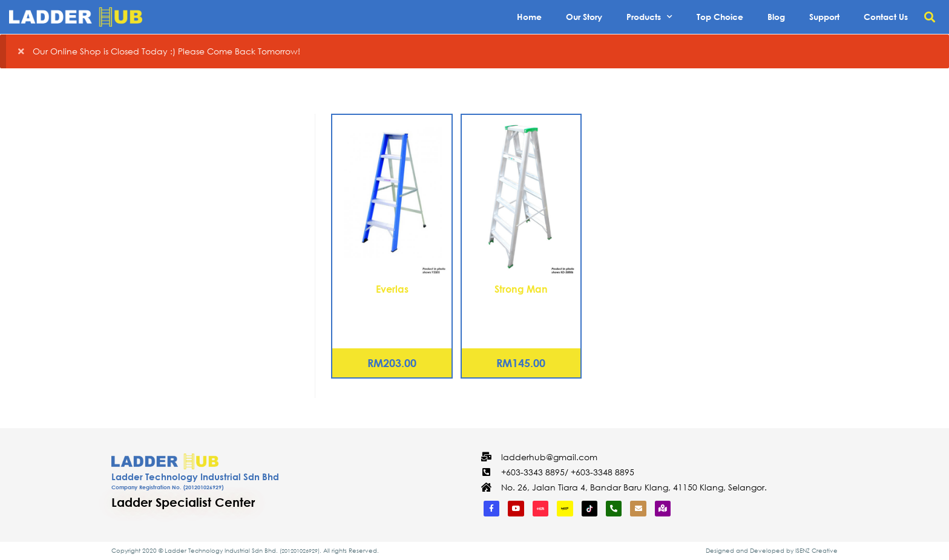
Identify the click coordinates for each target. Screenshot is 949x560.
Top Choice (720, 17)
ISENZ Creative (816, 551)
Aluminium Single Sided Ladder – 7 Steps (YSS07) (392, 311)
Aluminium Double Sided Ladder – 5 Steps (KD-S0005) (521, 311)
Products (649, 17)
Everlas (392, 289)
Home (529, 17)
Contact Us (886, 17)
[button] (930, 17)
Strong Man (521, 289)
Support (824, 17)
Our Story (584, 17)
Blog (776, 17)
